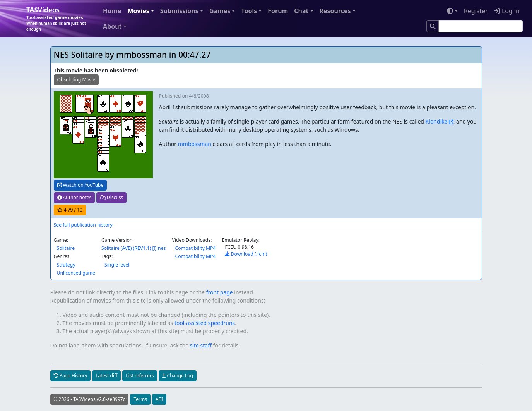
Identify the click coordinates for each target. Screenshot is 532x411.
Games (220, 11)
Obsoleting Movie (76, 80)
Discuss (111, 197)
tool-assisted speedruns (205, 323)
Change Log (177, 376)
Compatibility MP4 (195, 248)
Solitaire (66, 248)
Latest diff (106, 376)
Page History (71, 376)
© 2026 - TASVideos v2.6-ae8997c (90, 399)
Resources (335, 11)
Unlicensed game (76, 273)
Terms (140, 399)
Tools (249, 11)
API (159, 399)
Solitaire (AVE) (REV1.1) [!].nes (133, 248)
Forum (278, 11)
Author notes (74, 197)
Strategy (66, 265)
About (112, 26)
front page (220, 292)
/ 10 (70, 210)
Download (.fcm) (246, 254)
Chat (301, 11)
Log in (507, 11)
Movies (138, 11)
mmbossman (195, 144)
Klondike (437, 121)
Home (112, 11)
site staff (201, 345)
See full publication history (83, 225)
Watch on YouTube (80, 185)
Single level (117, 265)
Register (476, 11)
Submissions (179, 11)
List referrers (140, 376)
